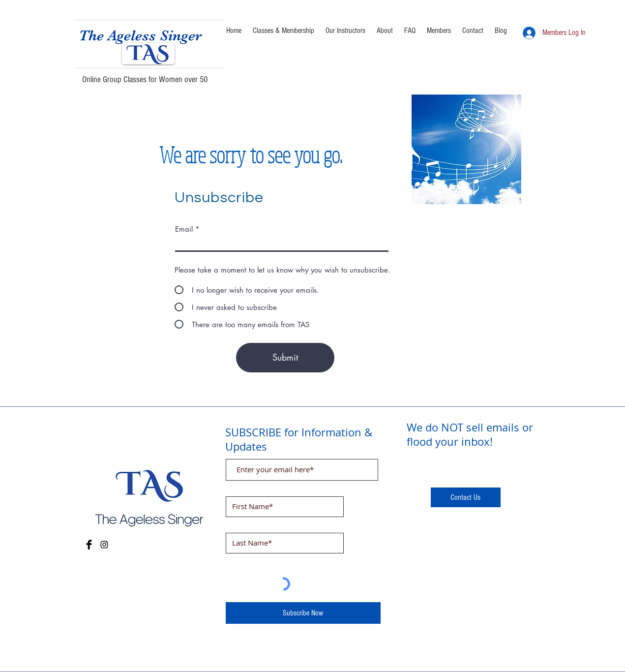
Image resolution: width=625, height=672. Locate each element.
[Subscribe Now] (303, 613)
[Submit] (285, 358)
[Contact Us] (466, 497)
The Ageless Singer (140, 35)
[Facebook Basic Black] (89, 545)
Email (184, 229)
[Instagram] (104, 545)
